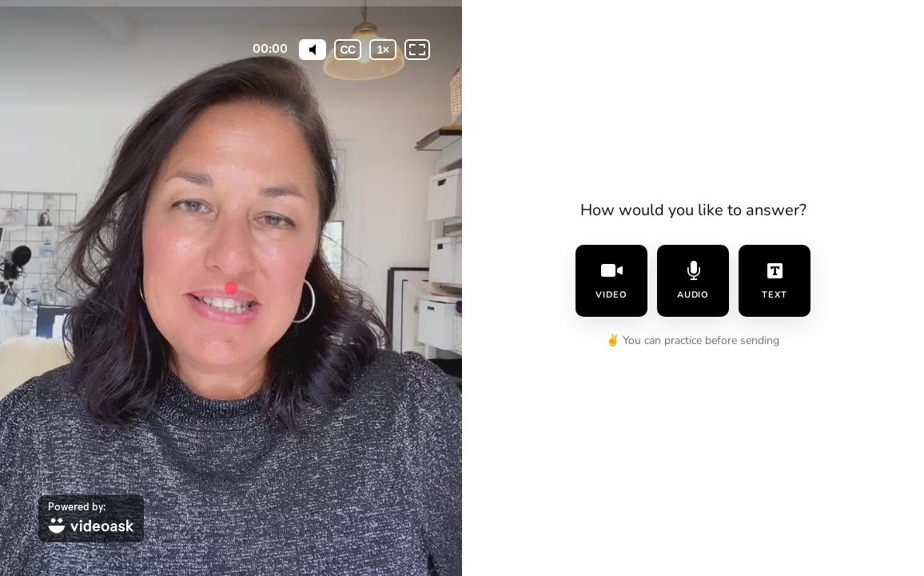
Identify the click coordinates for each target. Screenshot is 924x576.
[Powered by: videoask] (91, 519)
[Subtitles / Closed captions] (348, 50)
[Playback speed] (383, 50)
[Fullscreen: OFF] (417, 50)
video (611, 281)
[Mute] (313, 50)
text (775, 281)
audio (693, 281)
